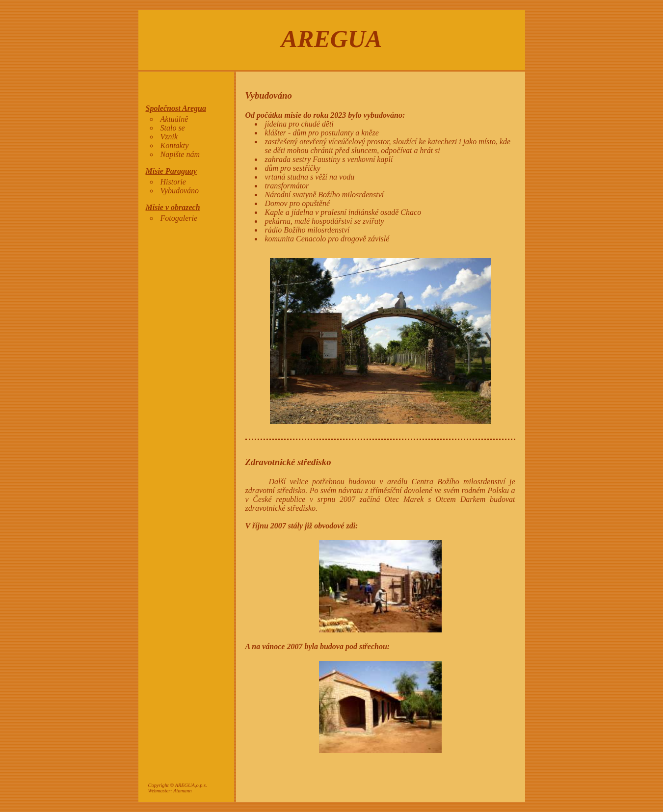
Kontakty (175, 145)
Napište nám (180, 154)
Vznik (169, 137)
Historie (173, 182)
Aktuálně (174, 119)
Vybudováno (180, 191)
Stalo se (173, 128)
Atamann (183, 791)
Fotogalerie (179, 218)
